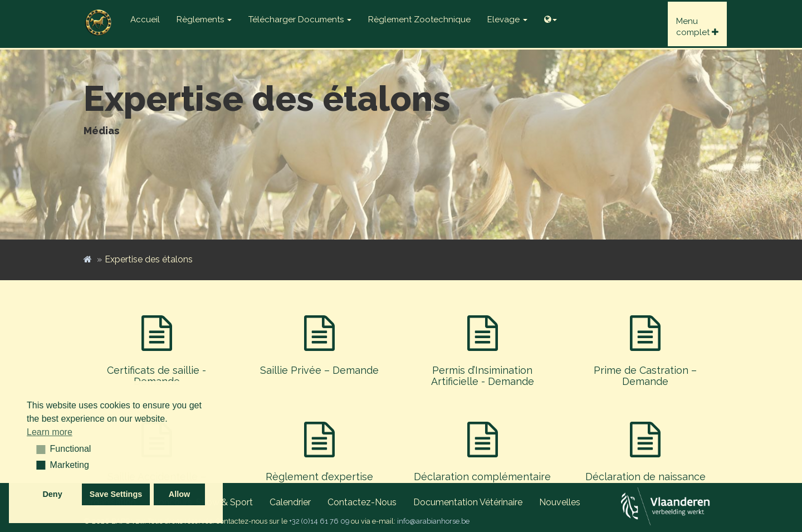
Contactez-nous (362, 502)
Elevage (507, 19)
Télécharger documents (300, 19)
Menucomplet (697, 27)
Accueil (145, 19)
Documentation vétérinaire (468, 502)
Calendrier (290, 502)
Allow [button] (179, 494)
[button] (37, 449)
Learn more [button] (50, 432)
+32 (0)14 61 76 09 (319, 521)
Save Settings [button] (116, 494)
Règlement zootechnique (419, 19)
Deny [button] (52, 494)
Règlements (204, 19)
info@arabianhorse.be (433, 521)
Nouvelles (560, 502)
